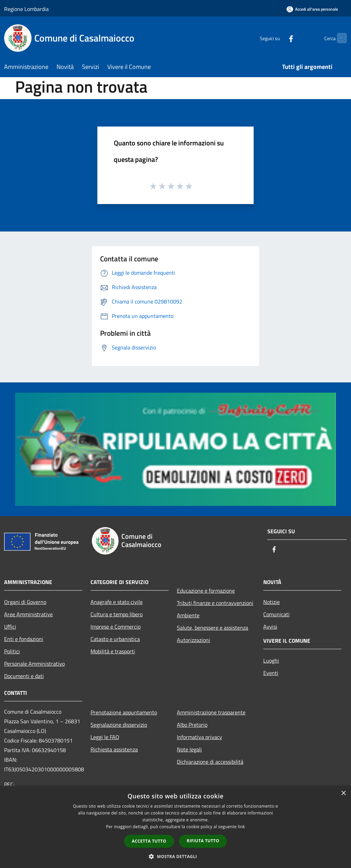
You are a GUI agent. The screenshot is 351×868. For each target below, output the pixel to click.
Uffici (10, 627)
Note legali (189, 749)
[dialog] (175, 827)
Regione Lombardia (26, 9)
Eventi (271, 673)
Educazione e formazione (206, 591)
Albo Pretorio (192, 725)
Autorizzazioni (193, 640)
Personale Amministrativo (34, 664)
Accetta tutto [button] (149, 841)
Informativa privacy (199, 737)
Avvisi (270, 627)
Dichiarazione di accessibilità (210, 762)
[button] (175, 856)
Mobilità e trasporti (113, 651)
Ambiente (188, 615)
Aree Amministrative (28, 614)
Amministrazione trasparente (211, 712)
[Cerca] (339, 38)
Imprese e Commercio (116, 627)
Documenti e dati (24, 676)
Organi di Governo (25, 602)
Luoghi (271, 661)
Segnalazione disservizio (119, 725)
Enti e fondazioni (24, 639)
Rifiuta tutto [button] (203, 841)
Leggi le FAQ (105, 737)
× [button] (343, 793)
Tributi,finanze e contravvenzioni (215, 603)
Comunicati (276, 614)
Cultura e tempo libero (117, 614)
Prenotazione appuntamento (124, 712)
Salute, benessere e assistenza (213, 628)
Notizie (271, 602)
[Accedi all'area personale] (312, 9)
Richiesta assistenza (114, 749)
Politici (12, 651)
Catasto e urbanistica (115, 639)
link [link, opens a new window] (241, 827)
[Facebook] (278, 38)
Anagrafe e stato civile (117, 602)
